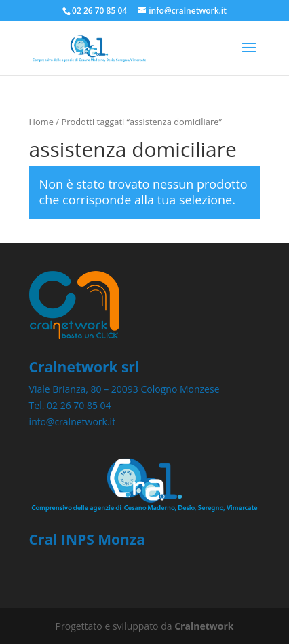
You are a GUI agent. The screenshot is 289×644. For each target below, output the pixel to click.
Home (41, 122)
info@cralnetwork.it (73, 422)
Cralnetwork (204, 626)
